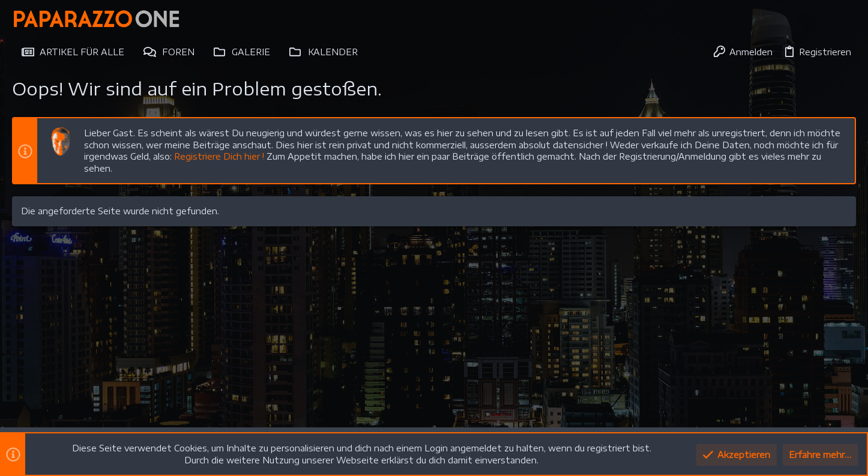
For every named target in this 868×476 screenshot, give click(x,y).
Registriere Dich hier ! (219, 156)
